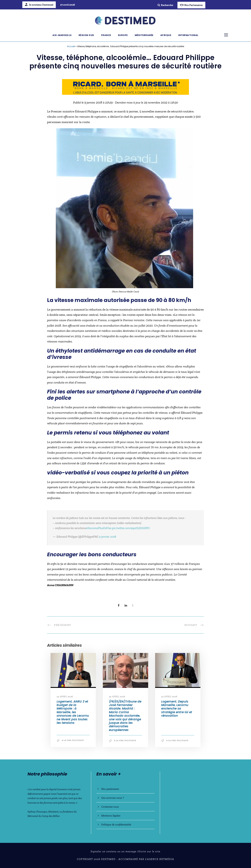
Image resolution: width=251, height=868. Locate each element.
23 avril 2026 (169, 697)
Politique (78, 740)
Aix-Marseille (62, 35)
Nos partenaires (110, 789)
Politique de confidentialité (116, 824)
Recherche (165, 5)
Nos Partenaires (191, 5)
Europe (123, 35)
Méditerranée (144, 35)
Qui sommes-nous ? (113, 798)
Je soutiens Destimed (39, 5)
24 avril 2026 (65, 697)
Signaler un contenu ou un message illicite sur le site (125, 852)
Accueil (71, 46)
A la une (66, 740)
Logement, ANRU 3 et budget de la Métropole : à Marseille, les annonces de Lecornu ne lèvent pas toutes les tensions (73, 712)
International (188, 35)
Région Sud (86, 35)
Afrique (166, 35)
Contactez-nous (110, 807)
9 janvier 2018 (108, 537)
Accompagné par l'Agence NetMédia (146, 859)
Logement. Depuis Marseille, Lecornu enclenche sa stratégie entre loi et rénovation (177, 709)
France (106, 35)
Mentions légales (111, 816)
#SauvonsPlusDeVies (99, 528)
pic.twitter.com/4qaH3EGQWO (131, 528)
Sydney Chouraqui (37, 812)
